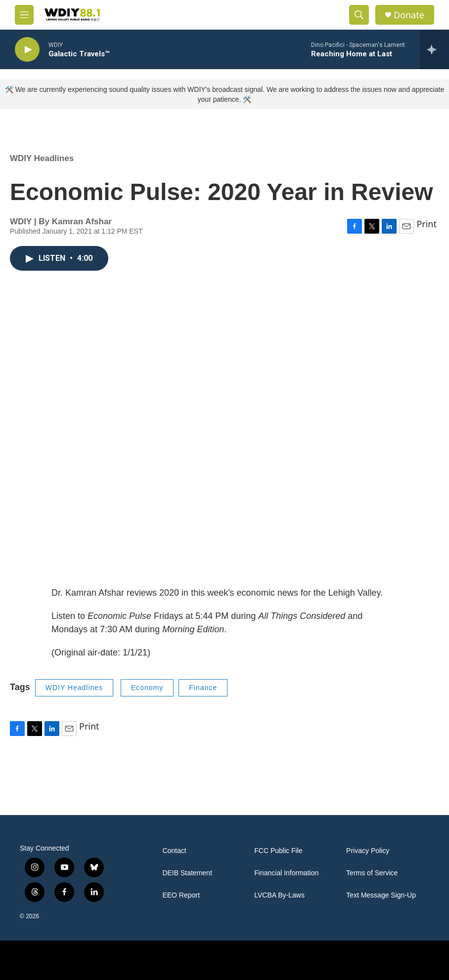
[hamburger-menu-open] (24, 15)
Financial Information (286, 873)
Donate (409, 15)
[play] (27, 50)
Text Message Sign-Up (381, 895)
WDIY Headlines (42, 158)
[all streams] (434, 49)
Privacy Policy (368, 851)
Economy (147, 688)
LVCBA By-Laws (279, 895)
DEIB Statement (187, 873)
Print (427, 224)
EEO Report (181, 895)
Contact (174, 851)
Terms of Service (372, 873)
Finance (203, 688)
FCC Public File (278, 851)
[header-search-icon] (359, 15)
